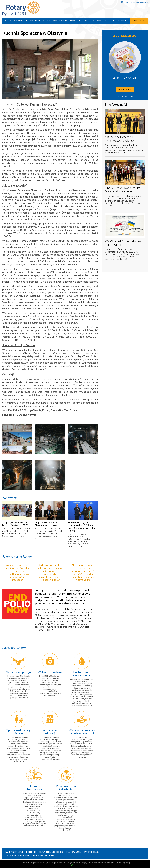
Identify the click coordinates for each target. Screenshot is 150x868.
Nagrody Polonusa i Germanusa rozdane (46, 524)
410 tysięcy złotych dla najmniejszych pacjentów (120, 139)
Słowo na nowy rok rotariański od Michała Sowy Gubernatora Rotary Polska (82, 526)
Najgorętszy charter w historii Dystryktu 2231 (15, 524)
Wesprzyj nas (125, 89)
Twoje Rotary (91, 852)
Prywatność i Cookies (51, 852)
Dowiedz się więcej (125, 96)
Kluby (46, 21)
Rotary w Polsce (18, 21)
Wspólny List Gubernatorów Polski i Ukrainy (123, 243)
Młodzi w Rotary (79, 21)
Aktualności (99, 21)
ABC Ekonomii (125, 78)
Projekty (35, 21)
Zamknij (77, 865)
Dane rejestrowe (14, 852)
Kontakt (123, 21)
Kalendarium (60, 21)
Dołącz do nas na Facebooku (134, 2)
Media (112, 21)
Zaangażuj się (139, 21)
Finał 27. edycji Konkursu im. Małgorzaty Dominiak (123, 190)
